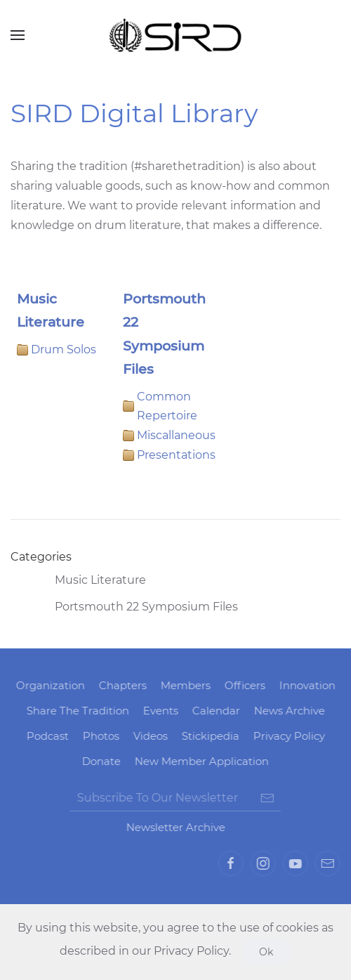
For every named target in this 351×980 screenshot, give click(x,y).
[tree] (175, 594)
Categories (41, 557)
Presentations (176, 455)
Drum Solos (64, 349)
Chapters (121, 685)
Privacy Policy (287, 736)
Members (184, 685)
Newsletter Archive (174, 827)
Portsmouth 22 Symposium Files (135, 607)
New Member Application (200, 761)
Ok (266, 952)
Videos (148, 736)
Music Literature (89, 580)
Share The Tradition (76, 711)
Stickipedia (208, 736)
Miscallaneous (176, 435)
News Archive (287, 711)
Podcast (46, 736)
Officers (243, 685)
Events (159, 711)
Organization (48, 685)
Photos (99, 736)
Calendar (214, 711)
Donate (100, 761)
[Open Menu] (18, 35)
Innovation (305, 685)
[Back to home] (175, 35)
